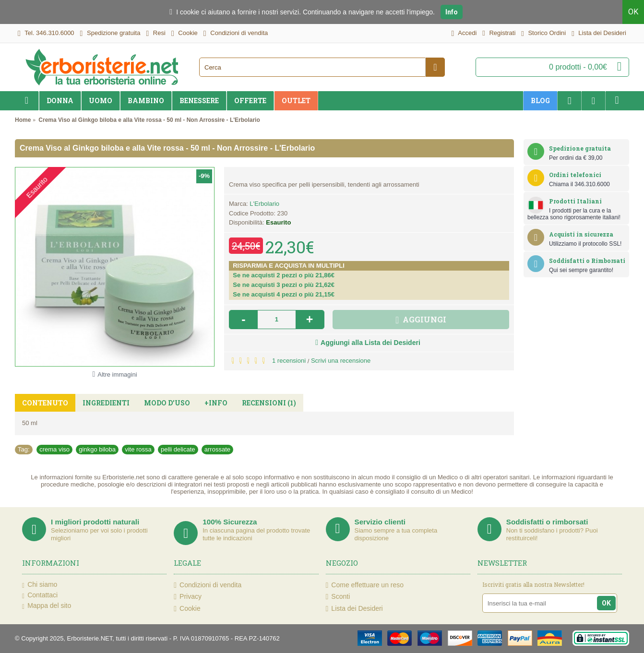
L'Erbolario (264, 204)
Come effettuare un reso (365, 585)
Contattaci (40, 595)
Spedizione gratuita (580, 148)
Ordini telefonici (575, 175)
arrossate (217, 449)
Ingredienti (106, 403)
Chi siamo (40, 585)
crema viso (54, 449)
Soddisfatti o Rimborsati (587, 261)
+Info (216, 403)
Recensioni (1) (269, 403)
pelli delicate (178, 449)
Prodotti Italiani (575, 201)
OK (633, 12)
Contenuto (45, 403)
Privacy (188, 597)
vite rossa (138, 449)
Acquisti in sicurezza (581, 234)
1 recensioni (289, 361)
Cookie (187, 609)
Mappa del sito (47, 606)
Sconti (338, 597)
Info (452, 12)
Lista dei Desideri (354, 609)
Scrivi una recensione (341, 361)
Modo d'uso (167, 403)
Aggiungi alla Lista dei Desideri (370, 343)
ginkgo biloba (97, 449)
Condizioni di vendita (208, 585)
